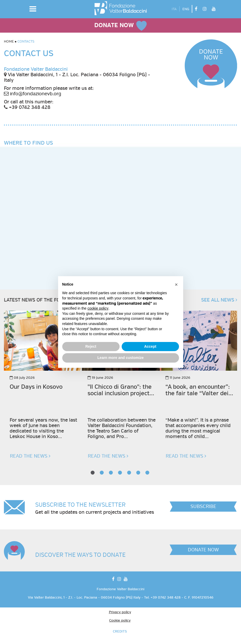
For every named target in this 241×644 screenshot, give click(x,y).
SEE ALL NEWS (219, 300)
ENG (186, 9)
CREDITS (120, 631)
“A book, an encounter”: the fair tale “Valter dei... (199, 390)
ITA (174, 9)
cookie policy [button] (98, 308)
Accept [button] (150, 346)
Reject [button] (91, 346)
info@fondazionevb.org (33, 94)
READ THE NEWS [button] (30, 456)
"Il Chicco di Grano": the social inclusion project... (121, 390)
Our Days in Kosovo (36, 387)
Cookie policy (120, 621)
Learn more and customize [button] (120, 358)
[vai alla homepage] (121, 8)
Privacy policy (120, 612)
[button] (33, 9)
